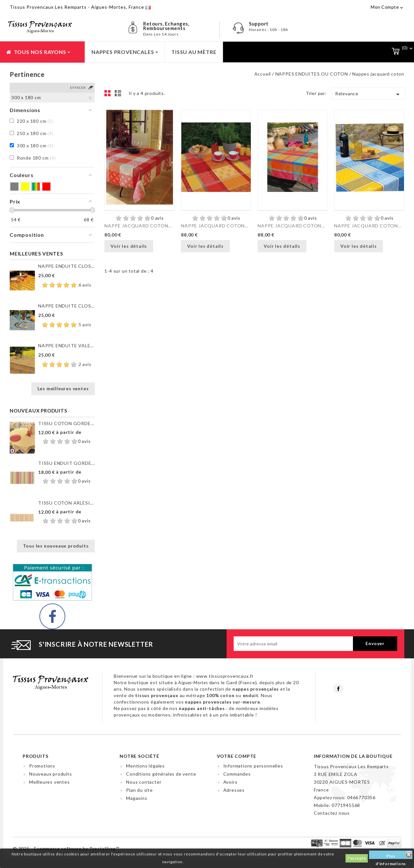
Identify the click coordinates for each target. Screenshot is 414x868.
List (119, 95)
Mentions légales (145, 766)
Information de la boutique (353, 756)
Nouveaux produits (51, 774)
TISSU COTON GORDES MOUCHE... (66, 423)
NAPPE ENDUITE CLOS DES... (66, 266)
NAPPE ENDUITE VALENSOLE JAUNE (66, 345)
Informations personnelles (253, 766)
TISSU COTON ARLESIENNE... (66, 503)
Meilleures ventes (49, 782)
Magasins (137, 798)
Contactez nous (332, 813)
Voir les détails (129, 246)
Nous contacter (144, 782)
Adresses (234, 790)
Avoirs (230, 782)
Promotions (42, 766)
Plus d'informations (391, 856)
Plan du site (139, 790)
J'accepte (357, 858)
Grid (109, 95)
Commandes (237, 774)
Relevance (369, 94)
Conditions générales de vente (161, 774)
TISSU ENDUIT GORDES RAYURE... (66, 463)
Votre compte (237, 756)
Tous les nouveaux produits (56, 546)
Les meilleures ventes (63, 388)
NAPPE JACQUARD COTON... (138, 226)
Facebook (338, 688)
